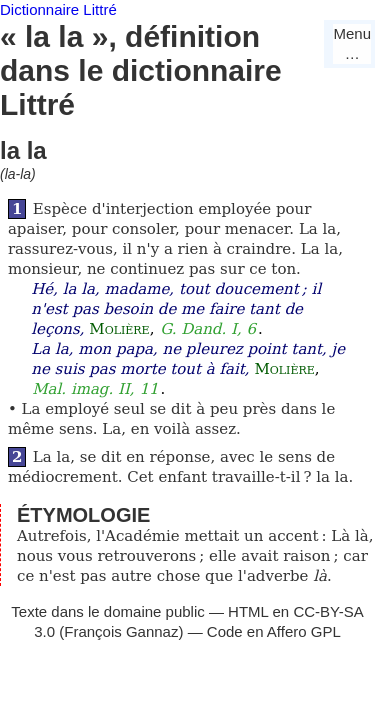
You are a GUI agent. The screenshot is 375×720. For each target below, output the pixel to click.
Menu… (352, 43)
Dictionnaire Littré (58, 9)
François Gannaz (121, 631)
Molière (119, 329)
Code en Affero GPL (274, 631)
